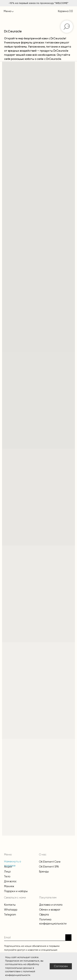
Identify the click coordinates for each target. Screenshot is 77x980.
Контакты (10, 905)
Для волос (10, 881)
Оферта (44, 915)
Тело (7, 876)
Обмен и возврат (50, 910)
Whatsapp (11, 910)
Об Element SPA (49, 867)
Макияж (9, 886)
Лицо (7, 872)
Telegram (10, 915)
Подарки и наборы (16, 891)
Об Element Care (50, 862)
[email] (35, 937)
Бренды (44, 872)
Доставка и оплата (51, 905)
